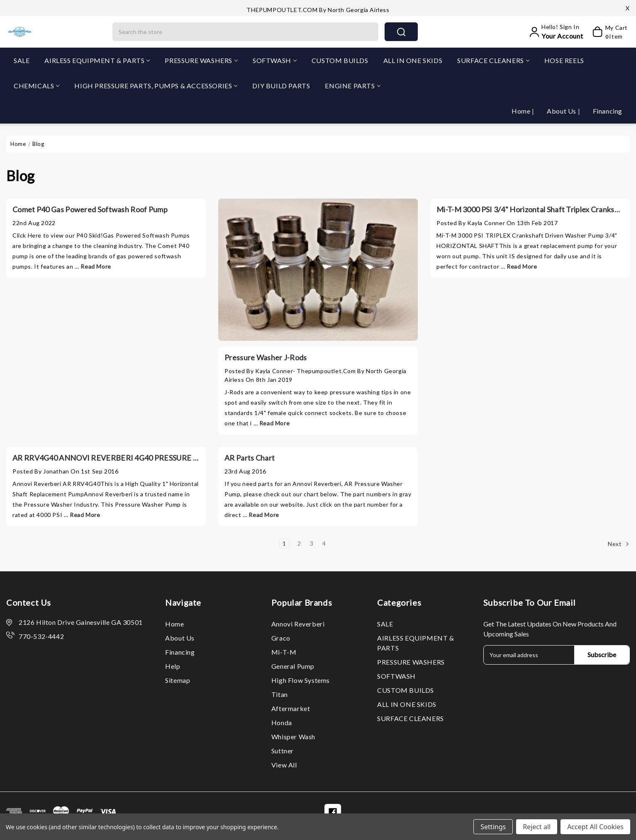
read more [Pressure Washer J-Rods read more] (274, 423)
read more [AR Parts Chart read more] (264, 515)
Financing (608, 111)
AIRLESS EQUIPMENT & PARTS (97, 60)
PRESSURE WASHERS (201, 60)
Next (619, 544)
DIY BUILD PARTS (281, 86)
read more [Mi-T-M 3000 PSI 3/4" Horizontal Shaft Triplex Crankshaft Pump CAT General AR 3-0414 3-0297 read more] (522, 266)
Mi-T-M (284, 652)
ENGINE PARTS (352, 86)
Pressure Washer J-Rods (266, 357)
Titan (280, 694)
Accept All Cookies (595, 827)
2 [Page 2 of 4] (299, 543)
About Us (562, 111)
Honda (282, 722)
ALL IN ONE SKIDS (413, 60)
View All (284, 765)
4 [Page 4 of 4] (324, 543)
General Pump (293, 666)
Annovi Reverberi (298, 624)
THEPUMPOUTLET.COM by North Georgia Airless (318, 10)
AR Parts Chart (250, 458)
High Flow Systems (301, 680)
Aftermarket (291, 708)
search (401, 32)
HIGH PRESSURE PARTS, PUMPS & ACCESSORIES (156, 86)
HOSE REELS (564, 60)
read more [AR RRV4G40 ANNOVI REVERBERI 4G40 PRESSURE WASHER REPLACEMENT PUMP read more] (85, 515)
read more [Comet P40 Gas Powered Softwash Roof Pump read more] (96, 266)
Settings (493, 827)
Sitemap (178, 680)
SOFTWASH (275, 60)
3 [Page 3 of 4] (312, 543)
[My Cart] (607, 32)
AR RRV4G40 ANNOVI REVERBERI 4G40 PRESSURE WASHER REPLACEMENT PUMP (159, 458)
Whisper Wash (293, 737)
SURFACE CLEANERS (493, 60)
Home (522, 111)
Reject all (537, 827)
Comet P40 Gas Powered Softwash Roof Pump (90, 209)
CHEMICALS (37, 86)
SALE (22, 60)
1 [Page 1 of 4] (284, 543)
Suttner (283, 751)
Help (173, 666)
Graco (281, 638)
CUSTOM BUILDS (340, 60)
